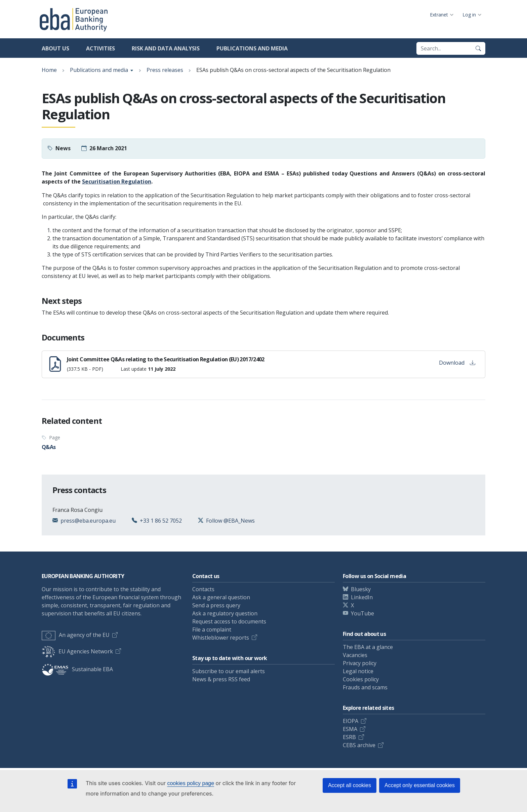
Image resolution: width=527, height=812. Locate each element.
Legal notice (358, 671)
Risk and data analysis (166, 48)
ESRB (349, 737)
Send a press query (216, 605)
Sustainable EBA (77, 669)
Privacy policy (360, 663)
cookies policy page (191, 783)
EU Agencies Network (77, 651)
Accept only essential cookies (420, 785)
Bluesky (361, 589)
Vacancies (355, 655)
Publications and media (252, 48)
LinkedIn (362, 597)
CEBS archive (359, 745)
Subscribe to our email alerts (229, 671)
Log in (469, 15)
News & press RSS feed (221, 679)
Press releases (165, 70)
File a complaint (212, 630)
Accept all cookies (350, 785)
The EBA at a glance (368, 647)
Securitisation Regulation (117, 181)
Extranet (439, 15)
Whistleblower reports (221, 638)
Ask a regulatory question (225, 613)
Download (457, 363)
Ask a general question (221, 597)
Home (49, 70)
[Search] (478, 48)
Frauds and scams (365, 687)
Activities (100, 48)
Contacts (203, 589)
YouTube (362, 613)
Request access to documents (229, 621)
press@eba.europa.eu (88, 521)
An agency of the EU (76, 635)
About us (55, 48)
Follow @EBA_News (230, 521)
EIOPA (351, 721)
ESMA (350, 729)
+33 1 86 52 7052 (161, 521)
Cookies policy (361, 679)
